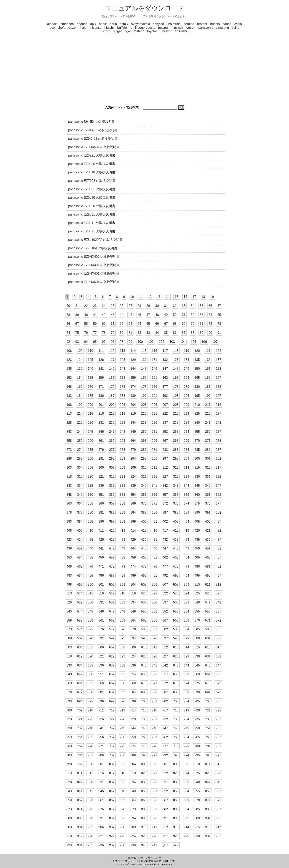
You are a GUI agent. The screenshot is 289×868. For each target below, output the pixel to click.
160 (144, 378)
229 (80, 423)
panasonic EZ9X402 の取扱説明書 (93, 130)
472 (112, 566)
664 (80, 683)
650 (90, 674)
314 (187, 468)
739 (80, 728)
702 (165, 701)
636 (101, 665)
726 (101, 719)
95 (95, 342)
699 (133, 701)
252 (165, 432)
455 (90, 557)
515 (90, 593)
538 (176, 602)
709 (80, 710)
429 (133, 540)
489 (133, 575)
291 (101, 458)
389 (187, 512)
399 (133, 522)
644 (187, 665)
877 (112, 809)
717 (165, 710)
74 (68, 333)
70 (193, 324)
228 (69, 423)
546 (101, 611)
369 (133, 503)
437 (218, 540)
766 (208, 737)
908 (123, 827)
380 (90, 512)
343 (176, 486)
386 (154, 512)
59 (95, 324)
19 (212, 297)
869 (187, 800)
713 (123, 710)
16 (185, 297)
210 (197, 405)
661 (208, 674)
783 (69, 755)
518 (123, 593)
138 (69, 369)
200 (90, 405)
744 (133, 728)
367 (112, 503)
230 (90, 423)
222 (165, 414)
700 (144, 701)
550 (144, 611)
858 (69, 800)
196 (208, 396)
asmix (124, 24)
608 (123, 647)
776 (154, 746)
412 (112, 531)
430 (144, 540)
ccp (52, 28)
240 (197, 423)
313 (176, 468)
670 (144, 683)
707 (218, 701)
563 (123, 620)
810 (197, 764)
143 (123, 369)
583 (176, 629)
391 (208, 512)
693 (69, 701)
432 (165, 540)
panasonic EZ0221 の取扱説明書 (92, 155)
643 (176, 665)
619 (80, 656)
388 (176, 512)
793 (176, 755)
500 (90, 585)
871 (208, 800)
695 (90, 701)
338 (123, 486)
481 (208, 566)
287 (218, 450)
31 (166, 306)
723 (69, 719)
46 (139, 315)
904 (80, 827)
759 (133, 737)
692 (218, 692)
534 (133, 602)
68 (175, 324)
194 (187, 396)
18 (203, 297)
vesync (167, 31)
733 (176, 719)
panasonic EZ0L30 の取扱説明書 (92, 198)
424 (80, 540)
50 (175, 315)
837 (165, 782)
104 (183, 342)
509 (187, 585)
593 (123, 638)
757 (112, 737)
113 (123, 351)
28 (139, 306)
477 (165, 566)
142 (112, 369)
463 (176, 557)
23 (95, 306)
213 (69, 414)
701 (154, 701)
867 (165, 800)
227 (218, 414)
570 (197, 620)
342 (165, 486)
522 (165, 593)
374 (187, 503)
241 (208, 423)
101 (151, 342)
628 (176, 656)
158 (123, 378)
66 (157, 324)
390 (197, 512)
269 (187, 441)
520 (144, 593)
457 (112, 557)
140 (90, 369)
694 (80, 701)
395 (90, 522)
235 (144, 423)
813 (69, 773)
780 (197, 746)
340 (144, 486)
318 (69, 477)
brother (202, 24)
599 (187, 638)
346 (208, 486)
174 (133, 387)
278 (123, 450)
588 (69, 638)
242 (218, 423)
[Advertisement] (144, 69)
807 (165, 764)
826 (208, 773)
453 (69, 557)
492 (165, 575)
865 (144, 800)
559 (80, 620)
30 (157, 306)
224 (187, 414)
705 (197, 701)
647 (218, 665)
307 (112, 468)
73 (219, 324)
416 (154, 531)
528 (69, 602)
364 (80, 503)
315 (197, 468)
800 (90, 764)
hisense (96, 28)
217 (112, 414)
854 (187, 791)
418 (176, 531)
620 (90, 656)
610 (144, 647)
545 (90, 611)
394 (80, 522)
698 (123, 701)
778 (176, 746)
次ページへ (170, 845)
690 (197, 692)
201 (101, 405)
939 (133, 845)
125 (90, 360)
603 (69, 647)
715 (144, 710)
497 (218, 575)
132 (165, 360)
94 (86, 342)
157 (112, 378)
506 (154, 585)
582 (165, 629)
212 (218, 405)
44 (122, 315)
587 (218, 629)
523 (176, 593)
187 (112, 396)
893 (123, 818)
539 (187, 602)
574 (80, 629)
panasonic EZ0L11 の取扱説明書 (92, 223)
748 (176, 728)
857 (218, 791)
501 (101, 585)
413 (123, 531)
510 (197, 585)
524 (187, 593)
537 (165, 602)
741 (101, 728)
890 (90, 818)
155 (90, 378)
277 (112, 450)
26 (122, 306)
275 (90, 450)
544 (80, 611)
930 (197, 836)
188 (123, 396)
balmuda (174, 24)
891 (101, 818)
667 (112, 683)
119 (187, 351)
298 (176, 458)
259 (80, 441)
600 (197, 638)
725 (90, 719)
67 (166, 324)
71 (201, 324)
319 (80, 477)
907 (112, 827)
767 (218, 737)
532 (112, 602)
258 (69, 441)
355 (144, 495)
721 (208, 710)
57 (77, 324)
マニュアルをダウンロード (145, 8)
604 (80, 647)
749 (187, 728)
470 (90, 566)
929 (187, 836)
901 (208, 818)
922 (112, 836)
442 (112, 548)
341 (154, 486)
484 (80, 575)
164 (187, 378)
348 (69, 495)
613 (176, 647)
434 (187, 540)
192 (165, 396)
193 (176, 396)
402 (165, 522)
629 (187, 656)
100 (140, 342)
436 (208, 540)
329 (187, 477)
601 (208, 638)
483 (69, 575)
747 (165, 728)
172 (112, 387)
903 (69, 827)
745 (144, 728)
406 (208, 522)
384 (133, 512)
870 (197, 800)
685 (144, 692)
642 (165, 665)
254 (187, 432)
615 (197, 647)
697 (112, 701)
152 (218, 369)
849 (133, 791)
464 (187, 557)
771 (101, 746)
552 (165, 611)
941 (154, 845)
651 (101, 674)
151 (208, 369)
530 (90, 602)
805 (144, 764)
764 (187, 737)
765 (197, 737)
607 (112, 647)
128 (123, 360)
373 (176, 503)
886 (208, 809)
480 (197, 566)
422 (218, 531)
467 (218, 557)
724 (80, 719)
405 (197, 522)
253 (176, 432)
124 (80, 360)
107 (215, 342)
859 (80, 800)
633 (69, 665)
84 (157, 333)
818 (123, 773)
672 (165, 683)
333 (69, 486)
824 (187, 773)
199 (80, 405)
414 (133, 531)
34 (193, 306)
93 (77, 342)
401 (154, 522)
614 (187, 647)
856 (208, 791)
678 (69, 692)
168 (69, 387)
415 (144, 531)
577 (112, 629)
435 (197, 540)
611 (154, 647)
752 (218, 728)
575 (90, 629)
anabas (82, 24)
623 (123, 656)
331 (208, 477)
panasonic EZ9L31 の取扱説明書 (92, 214)
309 (133, 468)
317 (218, 468)
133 (176, 360)
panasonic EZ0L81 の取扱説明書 (92, 189)
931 (208, 836)
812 (218, 764)
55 (219, 315)
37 (219, 306)
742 (112, 728)
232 (112, 423)
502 (112, 585)
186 (101, 396)
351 (101, 495)
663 (69, 683)
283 (176, 450)
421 (208, 531)
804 (133, 764)
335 (90, 486)
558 (69, 620)
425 (90, 540)
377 (218, 503)
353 (123, 495)
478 (176, 566)
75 (77, 333)
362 (218, 495)
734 (187, 719)
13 (159, 297)
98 (122, 342)
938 (123, 845)
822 (165, 773)
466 (208, 557)
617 (218, 647)
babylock (159, 24)
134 (187, 360)
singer (117, 31)
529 (80, 602)
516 (101, 593)
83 (148, 333)
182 (218, 387)
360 (197, 495)
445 (144, 548)
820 (144, 773)
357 (165, 495)
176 (154, 387)
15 (176, 297)
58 (86, 324)
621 (101, 656)
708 (69, 710)
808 (176, 764)
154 (80, 378)
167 (218, 378)
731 (154, 719)
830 (90, 782)
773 (123, 746)
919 (80, 836)
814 (80, 773)
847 (112, 791)
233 (123, 423)
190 (144, 396)
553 (176, 611)
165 (197, 378)
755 (90, 737)
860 (90, 800)
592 (112, 638)
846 (101, 791)
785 (90, 755)
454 (80, 557)
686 (154, 692)
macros (163, 28)
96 (104, 342)
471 (101, 566)
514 (80, 593)
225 (197, 414)
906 (101, 827)
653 (123, 674)
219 (133, 414)
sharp (106, 31)
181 (208, 387)
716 (154, 710)
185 (90, 396)
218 (123, 414)
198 (69, 405)
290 (90, 458)
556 (208, 611)
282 (165, 450)
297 (165, 458)
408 (69, 531)
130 (144, 360)
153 (69, 378)
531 (101, 602)
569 (187, 620)
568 (176, 620)
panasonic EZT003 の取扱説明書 (92, 181)
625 (144, 656)
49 (166, 315)
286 (208, 450)
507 (165, 585)
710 (90, 710)
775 (144, 746)
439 (80, 548)
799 (80, 764)
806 (154, 764)
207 (165, 405)
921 (101, 836)
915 (197, 827)
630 (197, 656)
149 (187, 369)
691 (208, 692)
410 (90, 531)
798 (69, 764)
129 (133, 360)
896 (154, 818)
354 (133, 495)
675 (197, 683)
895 (144, 818)
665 (90, 683)
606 (101, 647)
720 (197, 710)
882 (165, 809)
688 (176, 692)
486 (101, 575)
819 (133, 773)
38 (68, 315)
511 (208, 585)
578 (123, 629)
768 (69, 746)
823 (176, 773)
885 (197, 809)
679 (80, 692)
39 (77, 315)
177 (165, 387)
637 (112, 665)
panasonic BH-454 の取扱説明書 (92, 122)
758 (123, 737)
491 (154, 575)
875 (90, 809)
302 (218, 458)
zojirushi (181, 31)
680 (90, 692)
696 (101, 701)
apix (93, 24)
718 (176, 710)
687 (165, 692)
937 (112, 845)
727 (112, 719)
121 (208, 351)
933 (69, 845)
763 (176, 737)
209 (187, 405)
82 (139, 333)
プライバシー (153, 858)
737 (218, 719)
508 (176, 585)
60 (104, 324)
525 (197, 593)
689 (187, 692)
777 (165, 746)
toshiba (139, 31)
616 (208, 647)
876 (101, 809)
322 (112, 477)
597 (165, 638)
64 (139, 324)
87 (184, 333)
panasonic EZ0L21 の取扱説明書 (92, 231)
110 (90, 351)
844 (80, 791)
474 (133, 566)
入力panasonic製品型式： (123, 107)
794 (187, 755)
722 (218, 710)
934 (80, 845)
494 (187, 575)
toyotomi (153, 31)
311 (154, 468)
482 (218, 566)
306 (101, 468)
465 (197, 557)
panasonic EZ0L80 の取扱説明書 (92, 164)
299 (187, 458)
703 (176, 701)
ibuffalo (122, 28)
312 (165, 468)
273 (69, 450)
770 (90, 746)
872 (218, 800)
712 (112, 710)
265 (144, 441)
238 (176, 423)
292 (112, 458)
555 (197, 611)
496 (208, 575)
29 (148, 306)
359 (187, 495)
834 (133, 782)
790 (144, 755)
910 (144, 827)
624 (133, 656)
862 (112, 800)
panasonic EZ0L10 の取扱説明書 (92, 172)
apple (103, 24)
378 (69, 512)
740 (90, 728)
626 (154, 656)
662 (218, 674)
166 (208, 378)
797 (218, 755)
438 (69, 548)
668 (123, 683)
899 (187, 818)
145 (144, 369)
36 (210, 306)
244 (80, 432)
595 (144, 638)
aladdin (52, 24)
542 (218, 602)
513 (69, 593)
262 (112, 441)
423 (69, 540)
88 (193, 333)
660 (197, 674)
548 (123, 611)
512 (218, 585)
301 (208, 458)
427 (112, 540)
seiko (236, 28)
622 (112, 656)
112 (112, 351)
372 (165, 503)
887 (218, 809)
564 (133, 620)
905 (90, 827)
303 (69, 468)
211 (208, 405)
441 (101, 548)
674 (187, 683)
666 (101, 683)
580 (144, 629)
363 (69, 503)
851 (154, 791)
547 (112, 611)
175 (144, 387)
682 (112, 692)
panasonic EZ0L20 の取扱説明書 (92, 206)
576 (101, 629)
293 (123, 458)
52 (193, 315)
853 (176, 791)
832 (112, 782)
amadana (67, 24)
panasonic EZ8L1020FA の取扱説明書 (95, 240)
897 (165, 818)
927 (165, 836)
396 (101, 522)
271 (208, 441)
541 (208, 602)
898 (176, 818)
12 (150, 297)
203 (123, 405)
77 (95, 333)
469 (80, 566)
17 (194, 297)
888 (69, 818)
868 (176, 800)
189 (133, 396)
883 (176, 809)
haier (84, 28)
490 (144, 575)
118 (176, 351)
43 (113, 315)
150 (197, 369)
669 (133, 683)
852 (165, 791)
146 (154, 369)
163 (176, 378)
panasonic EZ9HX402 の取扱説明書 (94, 265)
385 (144, 512)
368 (123, 503)
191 (154, 396)
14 (168, 297)
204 (133, 405)
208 (176, 405)
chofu (62, 28)
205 (144, 405)
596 (154, 638)
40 (86, 315)
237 (165, 423)
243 (69, 432)
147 (165, 369)
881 (154, 809)
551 (154, 611)
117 (165, 351)
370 (144, 503)
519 (133, 593)
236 (154, 423)
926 (154, 836)
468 (69, 566)
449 (187, 548)
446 (154, 548)
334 (80, 486)
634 (80, 665)
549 (133, 611)
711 (101, 710)
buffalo (215, 24)
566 (154, 620)
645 (197, 665)
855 (197, 791)
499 (80, 585)
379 (80, 512)
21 (77, 306)
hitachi (109, 28)
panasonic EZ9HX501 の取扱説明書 (94, 282)
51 (184, 315)
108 (69, 351)
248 (123, 432)
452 (218, 548)
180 (197, 387)
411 (101, 531)
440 (90, 548)
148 (176, 369)
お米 (140, 858)
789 (133, 755)
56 (68, 324)
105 (194, 342)
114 (133, 351)
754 (80, 737)
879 (133, 809)
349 (80, 495)
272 (218, 441)
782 (218, 746)
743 (123, 728)
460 (144, 557)
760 (144, 737)
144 (133, 369)
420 (197, 531)
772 (112, 746)
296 (154, 458)
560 (90, 620)
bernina (189, 24)
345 (197, 486)
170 (90, 387)
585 (197, 629)
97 (113, 342)
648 (69, 674)
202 (112, 405)
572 (218, 620)
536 (154, 602)
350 (90, 495)
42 (104, 315)
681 (101, 692)
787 (112, 755)
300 (197, 458)
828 (69, 782)
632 (218, 656)
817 (112, 773)
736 (208, 719)
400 (144, 522)
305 (90, 468)
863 (123, 800)
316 (208, 468)
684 (133, 692)
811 (208, 764)
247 (112, 432)
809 (187, 764)
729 (133, 719)
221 (154, 414)
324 (133, 477)
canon (227, 24)
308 (123, 468)
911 (154, 827)
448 (176, 548)
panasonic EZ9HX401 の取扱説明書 (94, 273)
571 (208, 620)
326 (154, 477)
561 (101, 620)
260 (90, 441)
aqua (113, 24)
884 (187, 809)
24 (104, 306)
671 (154, 683)
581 (154, 629)
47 (148, 315)
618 (69, 656)
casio (238, 24)
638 (123, 665)
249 (133, 432)
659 (187, 674)
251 (154, 432)
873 (69, 809)
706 (208, 701)
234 (133, 423)
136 (208, 360)
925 (144, 836)
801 (101, 764)
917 (218, 827)
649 (80, 674)
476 (154, 566)
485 (90, 575)
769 (80, 746)
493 (176, 575)
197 (218, 396)
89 (201, 333)
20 (68, 306)
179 (187, 387)
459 (133, 557)
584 (187, 629)
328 (176, 477)
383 (123, 512)
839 (187, 782)
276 (101, 450)
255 (197, 432)
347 (218, 486)
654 (133, 674)
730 (144, 719)
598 (176, 638)
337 (112, 486)
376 (208, 503)
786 (101, 755)
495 (197, 575)
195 (197, 396)
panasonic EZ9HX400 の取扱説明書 (94, 257)
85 (166, 333)
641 (154, 665)
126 (101, 360)
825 (197, 773)
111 (101, 351)
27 (130, 306)
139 (80, 369)
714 (133, 710)
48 (157, 315)
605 (90, 647)
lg (131, 28)
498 (69, 585)
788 (123, 755)
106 (204, 342)
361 (208, 495)
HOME (132, 858)
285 (197, 450)
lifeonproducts (145, 28)
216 (101, 414)
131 (154, 360)
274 (80, 450)
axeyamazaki (140, 24)
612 (165, 647)
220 (144, 414)
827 (218, 773)
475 (144, 566)
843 (69, 791)
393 (69, 522)
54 (210, 315)
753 (69, 737)
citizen (73, 28)
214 (80, 414)
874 (80, 809)
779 (187, 746)
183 (69, 396)
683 (123, 692)
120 (197, 351)
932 (218, 836)
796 (208, 755)
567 (165, 620)
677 (218, 683)
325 (144, 477)
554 (187, 611)
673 (176, 683)
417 (165, 531)
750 (197, 728)
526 (208, 593)
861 (101, 800)
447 (165, 548)
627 (165, 656)
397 (112, 522)
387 (165, 512)
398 (123, 522)
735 (197, 719)
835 (144, 782)
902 (218, 818)
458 (123, 557)
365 (90, 503)
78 (104, 333)
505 (144, 585)
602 (218, 638)
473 (123, 566)
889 (80, 818)
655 (144, 674)
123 (69, 360)
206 (154, 405)
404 (187, 522)
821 (154, 773)
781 (208, 746)
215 (90, 414)
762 (165, 737)
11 (141, 297)
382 (112, 512)
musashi (177, 28)
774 (133, 746)
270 (197, 441)
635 (90, 665)
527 (218, 593)
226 (208, 414)
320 (90, 477)
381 (101, 512)
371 (154, 503)
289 (80, 458)
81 (130, 333)
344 (187, 486)
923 (123, 836)
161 (154, 378)
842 (218, 782)
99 (130, 342)
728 (123, 719)
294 (133, 458)
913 (176, 827)
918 (69, 836)
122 (218, 351)
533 (123, 602)
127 (112, 360)
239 (187, 423)
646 (208, 665)
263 (123, 441)
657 (165, 674)
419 (187, 531)
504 (133, 585)
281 (154, 450)
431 (154, 540)
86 (175, 333)
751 (208, 728)
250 (144, 432)
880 (144, 809)
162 (165, 378)
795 (197, 755)
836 (154, 782)
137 (218, 360)
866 (154, 800)
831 (101, 782)
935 (90, 845)
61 (113, 324)
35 (201, 306)
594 (133, 638)
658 (176, 674)
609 (133, 647)
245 (90, 432)
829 (80, 782)
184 (80, 396)
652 (112, 674)
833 (123, 782)
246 (101, 432)
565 (144, 620)
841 (208, 782)
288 (69, 458)
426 (101, 540)
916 (208, 827)
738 (69, 728)
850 (144, 791)
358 (176, 495)
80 (122, 333)
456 (101, 557)
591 (101, 638)
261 (101, 441)
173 (123, 387)
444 (133, 548)
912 (165, 827)
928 (176, 836)
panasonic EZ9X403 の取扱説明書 (93, 139)
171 (101, 387)
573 (69, 629)
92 (68, 342)
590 (90, 638)
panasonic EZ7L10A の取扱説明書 (93, 248)
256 (208, 432)
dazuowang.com (139, 864)
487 (112, 575)
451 (208, 548)
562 (112, 620)
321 (101, 477)
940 (144, 845)
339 (133, 486)
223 (176, 414)
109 (80, 351)
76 (86, 333)
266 (154, 441)
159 (133, 378)
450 (197, 548)
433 (176, 540)
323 (123, 477)
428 (123, 540)
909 (133, 827)
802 (112, 764)
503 (123, 585)
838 (176, 782)
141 (101, 369)
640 (144, 665)
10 (132, 297)
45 (130, 315)
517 (112, 593)
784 (80, 755)
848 (123, 791)
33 (184, 306)
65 (148, 324)
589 (80, 638)
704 (187, 701)
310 (144, 468)
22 (86, 306)
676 (208, 683)
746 (154, 728)
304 (80, 468)
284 (187, 450)
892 (112, 818)
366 (101, 503)
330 (197, 477)
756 (101, 737)
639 (133, 665)
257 (218, 432)
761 (154, 737)
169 (80, 387)
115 (144, 351)
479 (187, 566)
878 (123, 809)
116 (154, 351)
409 (80, 531)
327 (165, 477)
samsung (222, 28)
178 (176, 387)
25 (113, 306)
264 (133, 441)
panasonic (206, 28)
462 (165, 557)
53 (201, 315)
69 (184, 324)
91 (219, 333)
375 (197, 503)
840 (197, 782)
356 (154, 495)
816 (101, 773)
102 (161, 342)
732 (165, 719)
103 (172, 342)
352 (112, 495)
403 (176, 522)
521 (154, 593)
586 (208, 629)
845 (90, 791)
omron (191, 28)
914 (187, 827)
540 (197, 602)
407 (218, 522)
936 (101, 845)
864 (133, 800)
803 (123, 764)
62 (122, 324)
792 (165, 755)
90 (210, 333)
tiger (128, 31)
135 (197, 360)
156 (101, 378)
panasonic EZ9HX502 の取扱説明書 (94, 147)
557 (218, 611)
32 (175, 306)
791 (154, 755)
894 (133, 818)
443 (123, 548)
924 (133, 836)
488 (123, 575)
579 (133, 629)
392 (218, 512)
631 (208, 656)
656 (154, 674)
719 (187, 710)
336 (101, 486)
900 (197, 818)
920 (90, 836)
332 (218, 477)
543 (69, 611)
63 (130, 324)
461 (154, 557)
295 (144, 458)
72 (210, 324)
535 (144, 602)
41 (95, 315)
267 (165, 441)
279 (133, 450)
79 (113, 333)
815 (90, 773)
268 (176, 441)
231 (101, 423)
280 (144, 450)
